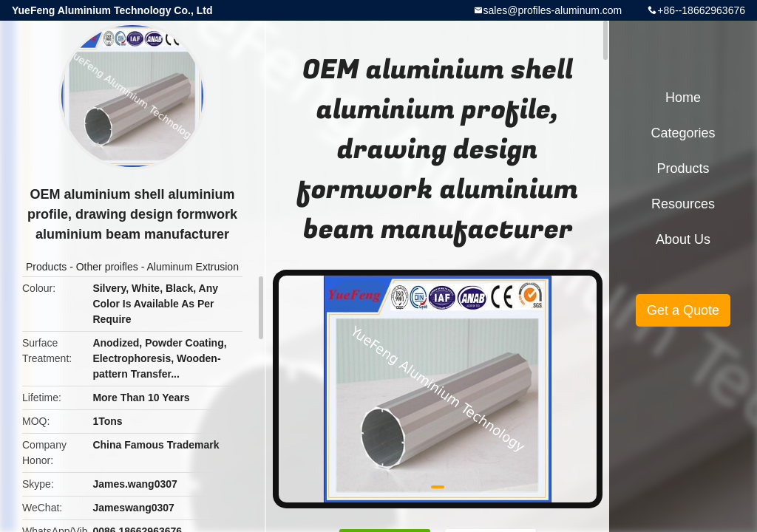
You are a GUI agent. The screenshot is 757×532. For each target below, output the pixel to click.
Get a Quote (683, 310)
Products (46, 267)
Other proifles (107, 267)
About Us (683, 239)
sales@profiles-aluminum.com (553, 10)
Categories (683, 133)
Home (683, 98)
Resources (683, 204)
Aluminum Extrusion (193, 267)
